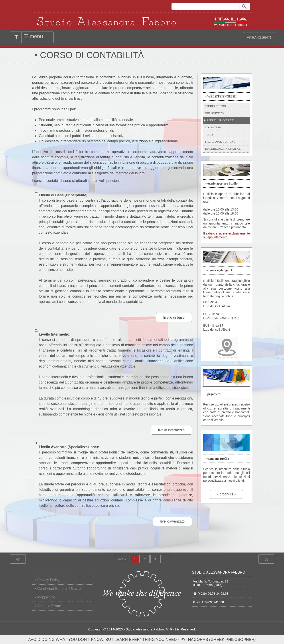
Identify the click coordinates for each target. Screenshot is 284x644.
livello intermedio (171, 430)
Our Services (214, 113)
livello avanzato (173, 521)
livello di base (174, 317)
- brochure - (226, 494)
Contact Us (213, 127)
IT (16, 37)
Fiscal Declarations (220, 142)
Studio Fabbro (215, 106)
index (122, 558)
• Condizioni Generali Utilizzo (58, 589)
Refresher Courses (221, 120)
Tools (209, 135)
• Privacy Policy (47, 580)
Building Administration (223, 149)
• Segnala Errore (48, 606)
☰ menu (33, 36)
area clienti (259, 38)
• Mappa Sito (45, 597)
